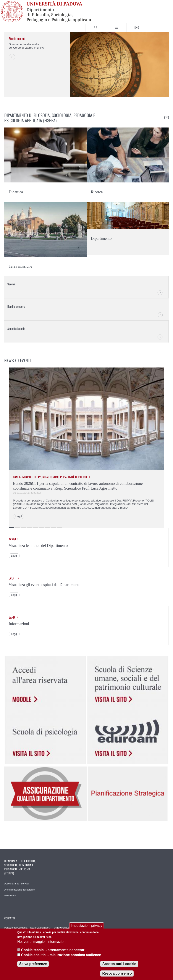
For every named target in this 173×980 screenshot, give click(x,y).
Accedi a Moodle (16, 329)
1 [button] (11, 97)
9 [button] (59, 528)
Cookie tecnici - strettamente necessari (53, 950)
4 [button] (54, 97)
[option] (86, 65)
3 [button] (40, 97)
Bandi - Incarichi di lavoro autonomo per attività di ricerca (50, 477)
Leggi (19, 516)
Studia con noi (17, 38)
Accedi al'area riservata (17, 884)
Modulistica (10, 896)
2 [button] (26, 97)
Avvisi (12, 539)
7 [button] (47, 528)
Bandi (12, 617)
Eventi (12, 578)
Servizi (11, 284)
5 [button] (36, 528)
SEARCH (157, 24)
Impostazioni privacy (86, 926)
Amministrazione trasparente (19, 890)
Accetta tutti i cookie (119, 964)
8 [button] (53, 528)
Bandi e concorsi (16, 306)
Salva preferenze (33, 964)
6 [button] (42, 528)
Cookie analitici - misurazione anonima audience (61, 955)
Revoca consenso (117, 973)
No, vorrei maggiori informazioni (42, 942)
